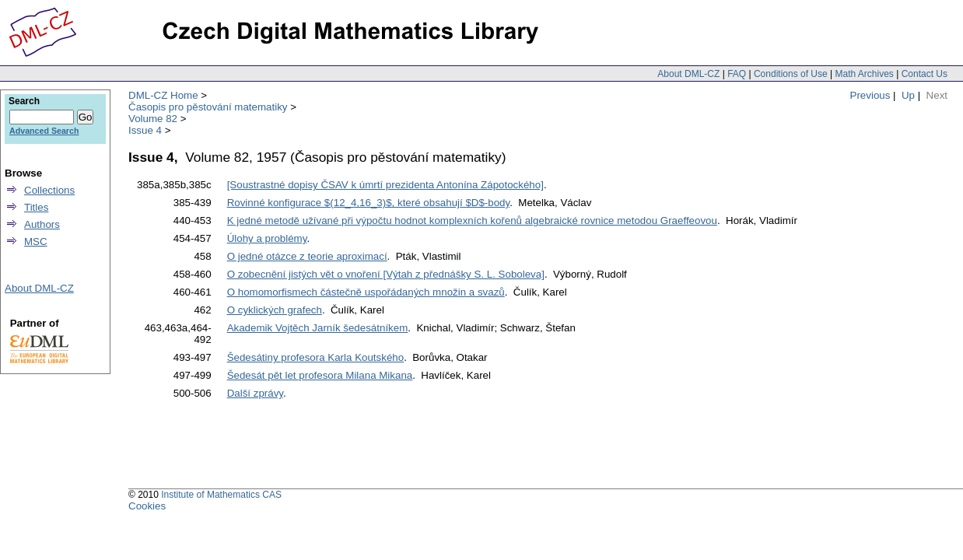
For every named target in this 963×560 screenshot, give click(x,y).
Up (908, 95)
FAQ (737, 74)
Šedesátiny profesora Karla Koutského (315, 357)
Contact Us (924, 74)
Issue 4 (145, 130)
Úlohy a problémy (267, 238)
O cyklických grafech (275, 310)
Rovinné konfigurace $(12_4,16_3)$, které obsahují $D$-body (369, 203)
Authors (42, 224)
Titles (36, 207)
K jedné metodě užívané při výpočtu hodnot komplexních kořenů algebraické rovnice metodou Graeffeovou (472, 220)
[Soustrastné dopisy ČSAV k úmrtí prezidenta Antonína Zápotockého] (385, 185)
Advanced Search (44, 131)
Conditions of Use (791, 74)
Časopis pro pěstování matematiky (208, 107)
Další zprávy (255, 393)
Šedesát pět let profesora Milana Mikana (320, 375)
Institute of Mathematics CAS (221, 495)
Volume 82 (153, 119)
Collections (49, 190)
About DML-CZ (688, 74)
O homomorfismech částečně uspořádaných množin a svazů (366, 292)
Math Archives (864, 74)
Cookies (147, 506)
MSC (36, 241)
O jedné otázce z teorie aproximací (307, 256)
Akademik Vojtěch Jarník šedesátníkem (318, 328)
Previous (870, 95)
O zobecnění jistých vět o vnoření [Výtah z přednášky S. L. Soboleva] (386, 274)
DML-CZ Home (163, 95)
